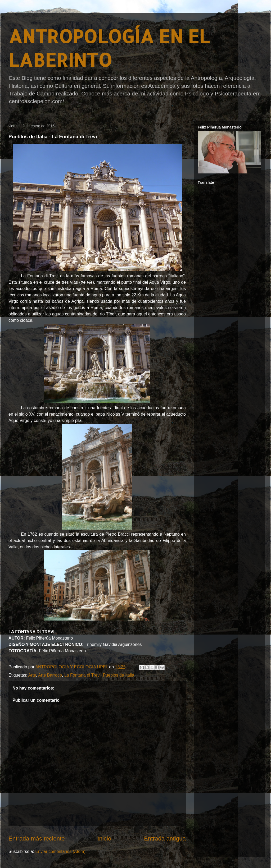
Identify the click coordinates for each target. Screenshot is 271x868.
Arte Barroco (50, 675)
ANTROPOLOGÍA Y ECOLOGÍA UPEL (72, 667)
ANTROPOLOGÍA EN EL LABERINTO (109, 48)
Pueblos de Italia (119, 675)
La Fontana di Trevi (82, 675)
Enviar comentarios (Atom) (60, 851)
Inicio (104, 839)
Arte (32, 675)
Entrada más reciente (37, 839)
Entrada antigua (165, 839)
